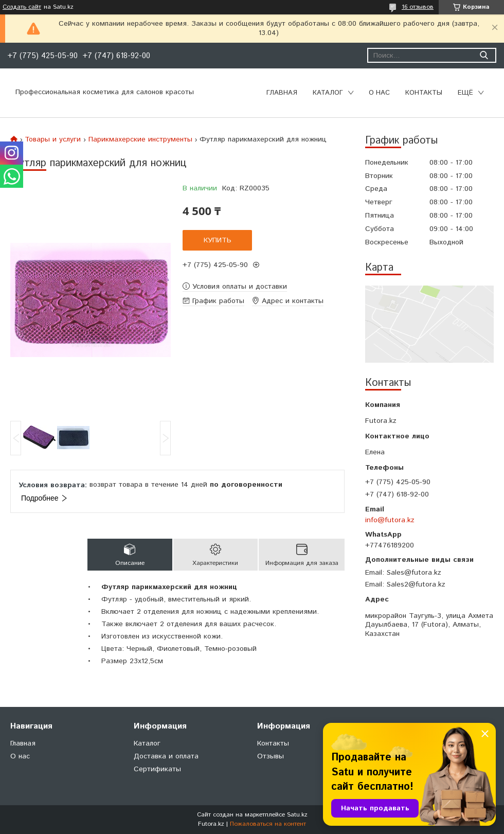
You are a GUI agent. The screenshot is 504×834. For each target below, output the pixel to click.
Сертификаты (157, 769)
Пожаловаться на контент (268, 824)
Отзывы (271, 756)
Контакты (424, 93)
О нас (379, 93)
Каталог (328, 93)
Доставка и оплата (166, 756)
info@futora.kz (390, 520)
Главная (282, 93)
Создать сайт (22, 7)
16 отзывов (418, 7)
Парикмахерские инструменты (140, 139)
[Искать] (484, 55)
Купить (218, 240)
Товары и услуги (53, 139)
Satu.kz (297, 815)
